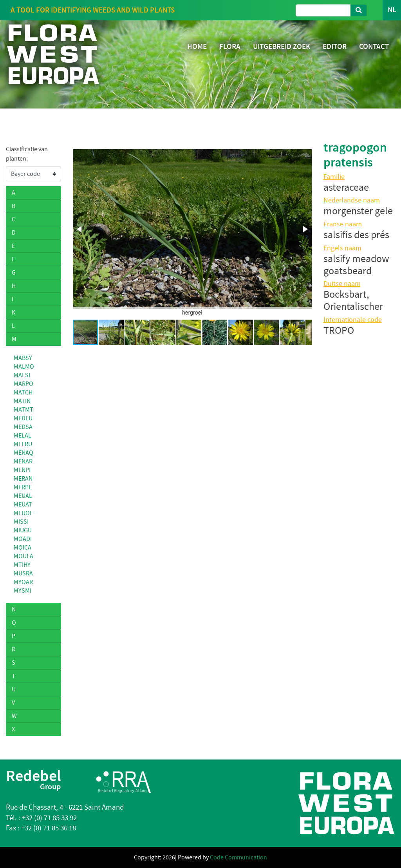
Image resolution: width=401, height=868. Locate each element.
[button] (80, 229)
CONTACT (374, 46)
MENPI (22, 470)
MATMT (23, 410)
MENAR (23, 461)
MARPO (23, 384)
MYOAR (23, 582)
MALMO (24, 367)
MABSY (23, 358)
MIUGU (23, 530)
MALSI (22, 375)
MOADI (23, 539)
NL (392, 10)
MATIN (22, 401)
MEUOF (23, 513)
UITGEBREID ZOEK (282, 46)
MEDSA (23, 427)
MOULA (23, 556)
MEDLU (23, 418)
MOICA (23, 548)
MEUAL (23, 496)
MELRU (23, 444)
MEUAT (23, 505)
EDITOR (335, 46)
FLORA (230, 46)
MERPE (23, 487)
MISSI (21, 522)
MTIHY (22, 565)
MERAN (23, 479)
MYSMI (23, 591)
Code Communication (238, 857)
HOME (197, 46)
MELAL (23, 436)
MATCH (23, 392)
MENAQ (23, 453)
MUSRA (23, 573)
